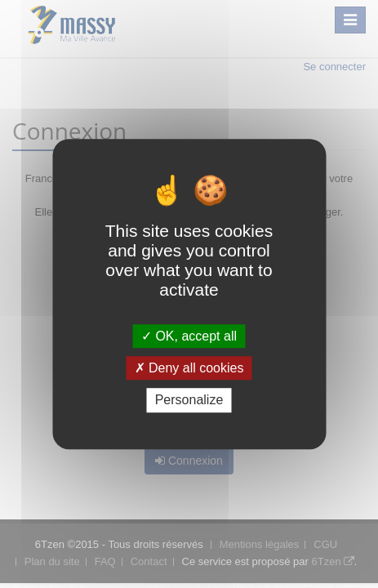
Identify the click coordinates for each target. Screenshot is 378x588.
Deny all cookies (189, 368)
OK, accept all (189, 336)
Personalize (189, 401)
